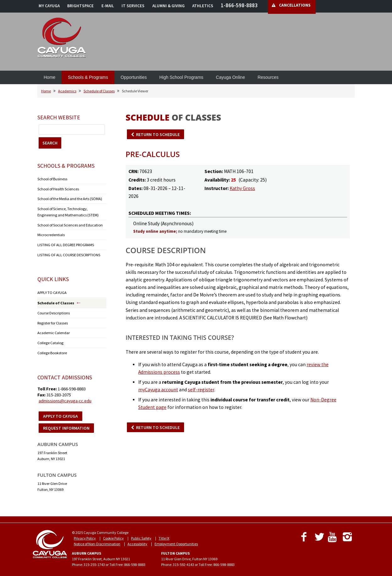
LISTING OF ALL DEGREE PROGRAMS (66, 243)
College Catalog (50, 340)
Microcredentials (51, 234)
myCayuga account (158, 390)
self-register (201, 390)
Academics (67, 91)
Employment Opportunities (176, 541)
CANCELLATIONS (295, 5)
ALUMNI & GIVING (169, 6)
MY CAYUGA (49, 6)
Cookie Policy (113, 535)
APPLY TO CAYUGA (52, 291)
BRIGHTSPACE (80, 6)
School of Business (52, 179)
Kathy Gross (242, 188)
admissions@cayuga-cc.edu (65, 398)
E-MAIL (108, 6)
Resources (268, 77)
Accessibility (137, 541)
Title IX (164, 535)
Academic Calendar (54, 330)
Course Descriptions (53, 311)
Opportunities (134, 77)
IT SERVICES (133, 6)
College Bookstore (51, 350)
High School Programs (181, 77)
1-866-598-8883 (239, 5)
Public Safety (141, 535)
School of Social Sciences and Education (69, 224)
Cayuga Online (230, 77)
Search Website (59, 117)
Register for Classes (52, 321)
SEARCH (50, 143)
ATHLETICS (203, 6)
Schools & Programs (88, 77)
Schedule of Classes (99, 91)
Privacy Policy (85, 535)
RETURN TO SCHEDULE (158, 134)
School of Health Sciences (58, 189)
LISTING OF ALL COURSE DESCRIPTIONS (69, 253)
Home (49, 77)
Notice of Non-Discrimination (97, 541)
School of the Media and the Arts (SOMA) (69, 198)
